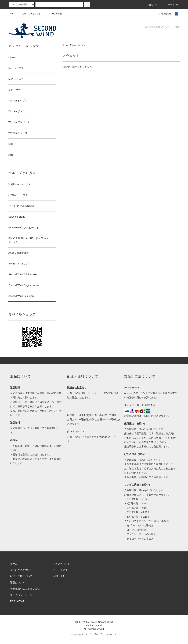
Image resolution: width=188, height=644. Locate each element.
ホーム (12, 14)
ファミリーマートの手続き (140, 534)
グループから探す (54, 14)
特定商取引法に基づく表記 (25, 589)
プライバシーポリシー (22, 595)
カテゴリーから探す (29, 14)
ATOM (21, 601)
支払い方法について (21, 570)
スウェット (82, 45)
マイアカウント (62, 564)
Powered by (94, 635)
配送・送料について (21, 576)
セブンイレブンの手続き (139, 525)
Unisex (73, 45)
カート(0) (171, 5)
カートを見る (60, 570)
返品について (17, 582)
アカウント (150, 5)
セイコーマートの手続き (139, 539)
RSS (13, 601)
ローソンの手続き (135, 530)
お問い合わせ (163, 14)
